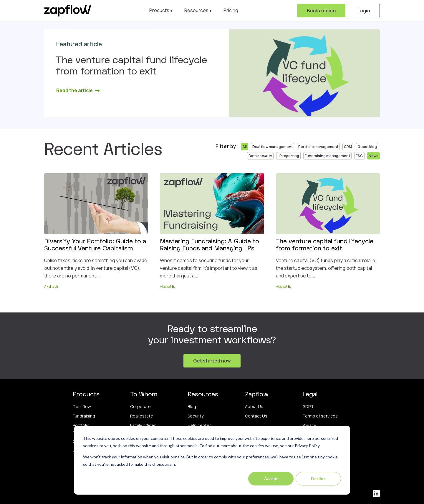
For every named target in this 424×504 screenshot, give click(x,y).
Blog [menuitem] (192, 406)
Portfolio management (318, 147)
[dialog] (212, 460)
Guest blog (367, 147)
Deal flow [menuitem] (82, 406)
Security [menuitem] (196, 416)
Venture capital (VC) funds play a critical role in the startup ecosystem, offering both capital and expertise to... (326, 268)
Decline (318, 479)
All (245, 147)
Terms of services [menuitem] (320, 416)
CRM (348, 147)
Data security (260, 156)
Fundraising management (327, 156)
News (374, 156)
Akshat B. (52, 286)
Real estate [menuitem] (142, 416)
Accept (271, 479)
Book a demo (321, 11)
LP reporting (288, 156)
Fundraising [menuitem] (84, 416)
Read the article (78, 90)
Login (364, 11)
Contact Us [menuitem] (256, 416)
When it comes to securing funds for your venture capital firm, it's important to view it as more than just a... (209, 268)
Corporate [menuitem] (140, 406)
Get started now (212, 361)
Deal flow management (273, 147)
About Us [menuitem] (254, 406)
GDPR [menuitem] (308, 406)
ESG (359, 156)
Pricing (231, 10)
